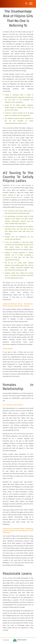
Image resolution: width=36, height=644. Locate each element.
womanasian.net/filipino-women (12, 197)
